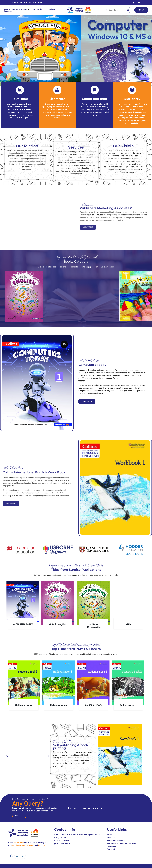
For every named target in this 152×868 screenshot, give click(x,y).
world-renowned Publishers (23, 845)
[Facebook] (134, 2)
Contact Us (8, 11)
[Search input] (118, 10)
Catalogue (52, 9)
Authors (41, 845)
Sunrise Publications (21, 9)
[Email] (139, 2)
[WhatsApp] (143, 2)
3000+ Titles (19, 843)
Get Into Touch (141, 10)
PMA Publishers (39, 9)
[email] (17, 856)
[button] (145, 352)
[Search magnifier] (128, 10)
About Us (7, 9)
